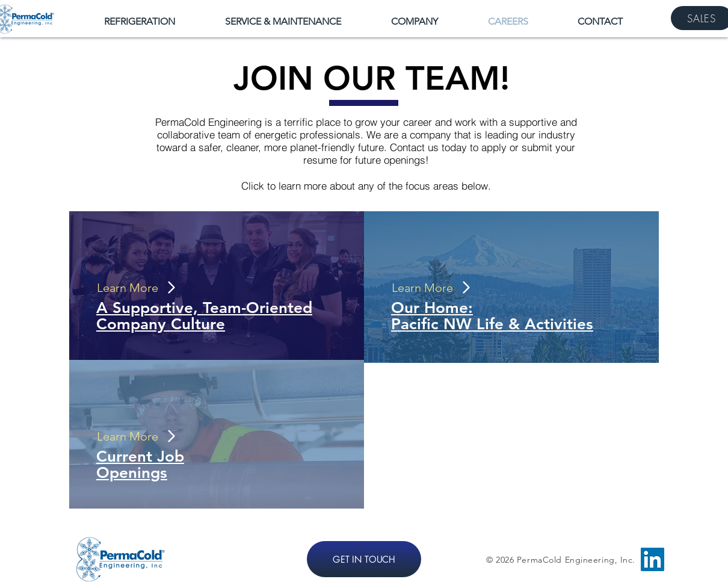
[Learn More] (135, 288)
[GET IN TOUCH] (364, 559)
